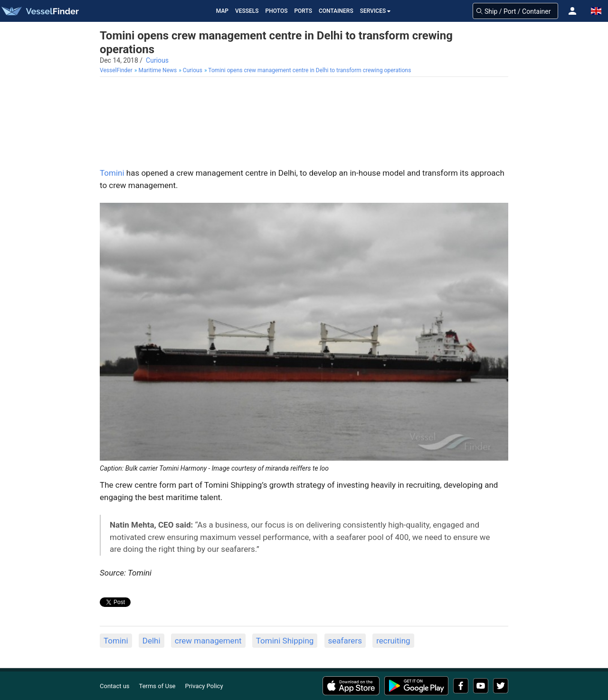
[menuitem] (117, 71)
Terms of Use (157, 686)
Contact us (115, 686)
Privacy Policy (204, 686)
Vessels (247, 11)
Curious (157, 60)
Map (222, 11)
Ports (303, 11)
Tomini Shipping (285, 641)
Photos (277, 11)
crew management (208, 641)
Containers (336, 11)
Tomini (112, 173)
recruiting (393, 641)
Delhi (152, 641)
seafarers (345, 641)
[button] (572, 11)
